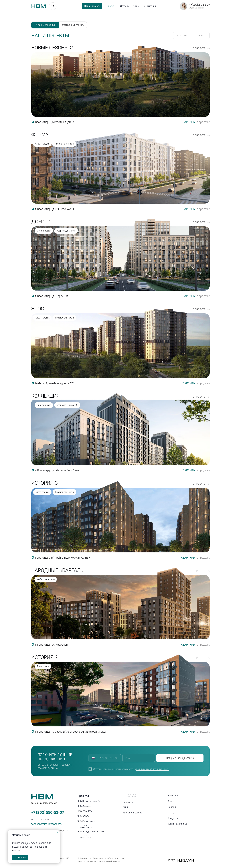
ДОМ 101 (41, 222)
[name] (139, 758)
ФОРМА (40, 135)
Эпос (38, 309)
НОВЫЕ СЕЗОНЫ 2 (52, 48)
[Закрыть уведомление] (58, 832)
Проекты (111, 6)
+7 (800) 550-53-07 (48, 812)
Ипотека (124, 6)
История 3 (45, 483)
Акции (136, 6)
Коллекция (45, 396)
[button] (183, 6)
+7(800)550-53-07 (200, 5)
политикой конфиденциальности (153, 769)
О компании (150, 6)
